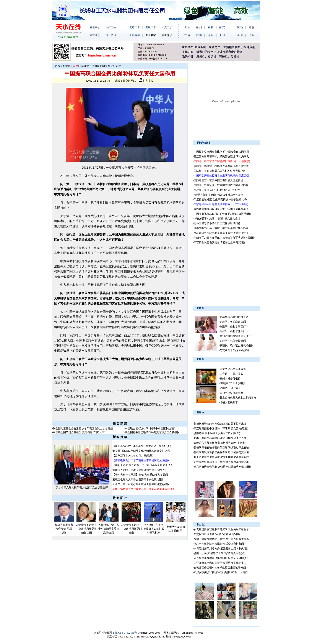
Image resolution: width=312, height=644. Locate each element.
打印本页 (146, 81)
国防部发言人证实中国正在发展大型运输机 (218, 180)
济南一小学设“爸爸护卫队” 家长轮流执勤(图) (219, 553)
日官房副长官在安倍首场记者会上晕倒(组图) (219, 242)
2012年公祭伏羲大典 (231, 393)
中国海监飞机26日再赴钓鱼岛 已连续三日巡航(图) (222, 214)
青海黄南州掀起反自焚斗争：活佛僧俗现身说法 (221, 209)
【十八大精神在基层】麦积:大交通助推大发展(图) (141, 475)
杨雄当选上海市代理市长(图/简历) (64, 529)
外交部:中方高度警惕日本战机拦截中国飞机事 (154, 529)
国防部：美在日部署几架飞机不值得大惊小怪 (220, 171)
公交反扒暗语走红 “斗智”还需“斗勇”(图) (217, 534)
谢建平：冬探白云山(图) (234, 322)
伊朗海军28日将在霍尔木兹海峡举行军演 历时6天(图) (224, 238)
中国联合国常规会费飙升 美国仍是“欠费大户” (79, 432)
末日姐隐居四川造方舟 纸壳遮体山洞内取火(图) (221, 548)
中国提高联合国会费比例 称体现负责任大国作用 (221, 152)
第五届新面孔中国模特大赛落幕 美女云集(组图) (221, 428)
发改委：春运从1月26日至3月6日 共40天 (217, 190)
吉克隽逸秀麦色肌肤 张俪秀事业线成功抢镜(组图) (222, 467)
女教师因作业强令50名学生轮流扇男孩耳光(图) (221, 568)
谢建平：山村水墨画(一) (234, 331)
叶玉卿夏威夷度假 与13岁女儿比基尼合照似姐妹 (221, 457)
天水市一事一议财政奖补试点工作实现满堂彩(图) (141, 484)
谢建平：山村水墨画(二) (234, 326)
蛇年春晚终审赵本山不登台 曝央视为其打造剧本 (221, 462)
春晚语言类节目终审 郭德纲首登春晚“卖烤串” (220, 443)
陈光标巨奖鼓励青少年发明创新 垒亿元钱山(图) (221, 558)
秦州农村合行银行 (230, 379)
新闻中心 (86, 66)
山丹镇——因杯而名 (231, 374)
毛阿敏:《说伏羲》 (230, 388)
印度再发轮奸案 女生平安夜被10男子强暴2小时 (221, 199)
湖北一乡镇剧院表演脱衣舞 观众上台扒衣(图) (220, 544)
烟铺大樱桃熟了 (229, 402)
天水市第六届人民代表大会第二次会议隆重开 (82, 488)
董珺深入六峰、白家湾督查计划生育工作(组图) (139, 470)
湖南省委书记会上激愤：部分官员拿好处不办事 (221, 228)
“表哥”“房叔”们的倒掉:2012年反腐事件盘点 (219, 195)
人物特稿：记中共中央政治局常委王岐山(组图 (86, 529)
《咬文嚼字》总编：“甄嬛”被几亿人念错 (217, 219)
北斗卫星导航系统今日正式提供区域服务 (217, 223)
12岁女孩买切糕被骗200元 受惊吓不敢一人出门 (221, 572)
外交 (110, 66)
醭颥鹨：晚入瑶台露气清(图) (236, 346)
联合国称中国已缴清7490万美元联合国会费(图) (152, 432)
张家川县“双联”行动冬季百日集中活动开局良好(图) (142, 446)
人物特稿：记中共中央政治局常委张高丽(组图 (109, 529)
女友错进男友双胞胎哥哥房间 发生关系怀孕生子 (221, 233)
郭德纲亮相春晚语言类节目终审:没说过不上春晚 (221, 448)
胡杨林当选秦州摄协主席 (234, 317)
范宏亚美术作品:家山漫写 (234, 350)
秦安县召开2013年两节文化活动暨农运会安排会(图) (142, 451)
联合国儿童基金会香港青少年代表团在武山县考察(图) (84, 428)
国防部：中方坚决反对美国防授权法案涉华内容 (221, 185)
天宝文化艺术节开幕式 (233, 369)
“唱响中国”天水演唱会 (233, 383)
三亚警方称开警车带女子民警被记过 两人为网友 (221, 156)
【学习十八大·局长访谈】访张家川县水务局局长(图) (142, 465)
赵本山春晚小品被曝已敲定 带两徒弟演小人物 (220, 438)
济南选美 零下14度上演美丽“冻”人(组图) (217, 433)
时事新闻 (100, 66)
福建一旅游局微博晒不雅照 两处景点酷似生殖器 (221, 539)
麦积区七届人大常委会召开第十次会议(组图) (138, 479)
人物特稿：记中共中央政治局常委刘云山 (131, 529)
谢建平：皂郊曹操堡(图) (234, 341)
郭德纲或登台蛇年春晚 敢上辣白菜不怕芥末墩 (220, 424)
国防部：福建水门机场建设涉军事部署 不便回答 (221, 166)
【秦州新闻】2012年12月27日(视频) (133, 456)
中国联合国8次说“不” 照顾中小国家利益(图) (150, 428)
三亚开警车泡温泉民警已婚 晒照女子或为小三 (220, 563)
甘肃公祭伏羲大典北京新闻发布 (238, 398)
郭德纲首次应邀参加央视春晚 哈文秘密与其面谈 (221, 452)
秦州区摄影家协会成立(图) (235, 336)
